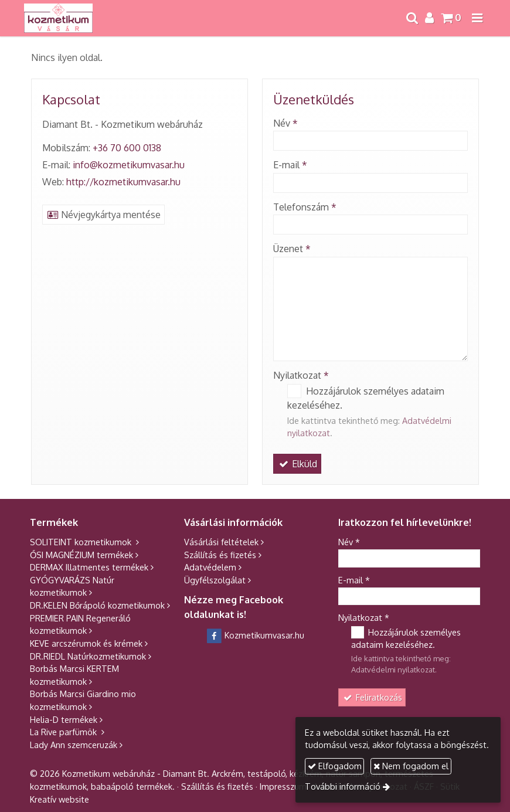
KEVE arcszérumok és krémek (86, 643)
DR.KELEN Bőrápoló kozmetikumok (97, 605)
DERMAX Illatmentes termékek (89, 567)
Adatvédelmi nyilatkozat (393, 670)
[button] (477, 18)
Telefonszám (305, 207)
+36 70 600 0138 (127, 148)
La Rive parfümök (64, 732)
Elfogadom (335, 766)
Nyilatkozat (301, 375)
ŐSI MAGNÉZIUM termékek (81, 555)
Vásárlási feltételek (221, 542)
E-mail (290, 165)
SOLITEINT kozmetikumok (82, 542)
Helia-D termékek (64, 719)
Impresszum (283, 786)
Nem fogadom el (411, 766)
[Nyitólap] (58, 18)
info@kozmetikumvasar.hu (129, 165)
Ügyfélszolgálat (215, 580)
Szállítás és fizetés (220, 555)
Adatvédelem (210, 567)
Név (285, 123)
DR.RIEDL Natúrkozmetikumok (88, 656)
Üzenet (292, 249)
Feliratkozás (372, 697)
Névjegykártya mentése (103, 215)
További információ (343, 786)
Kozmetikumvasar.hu (255, 635)
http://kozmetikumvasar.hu (123, 182)
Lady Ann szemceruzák (74, 745)
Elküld (297, 464)
